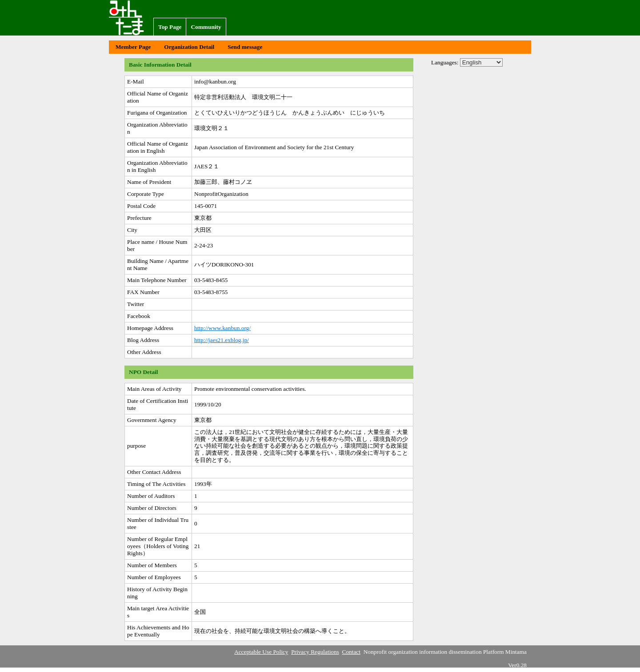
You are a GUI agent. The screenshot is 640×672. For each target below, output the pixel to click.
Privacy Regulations (315, 652)
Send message (245, 47)
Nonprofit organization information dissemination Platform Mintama (131, 18)
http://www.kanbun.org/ (222, 328)
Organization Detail (189, 47)
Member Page (133, 47)
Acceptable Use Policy (261, 652)
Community (206, 27)
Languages (444, 62)
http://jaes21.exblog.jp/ (222, 340)
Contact (351, 652)
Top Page (170, 27)
